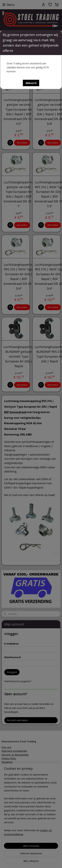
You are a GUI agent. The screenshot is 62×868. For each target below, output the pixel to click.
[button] (31, 83)
